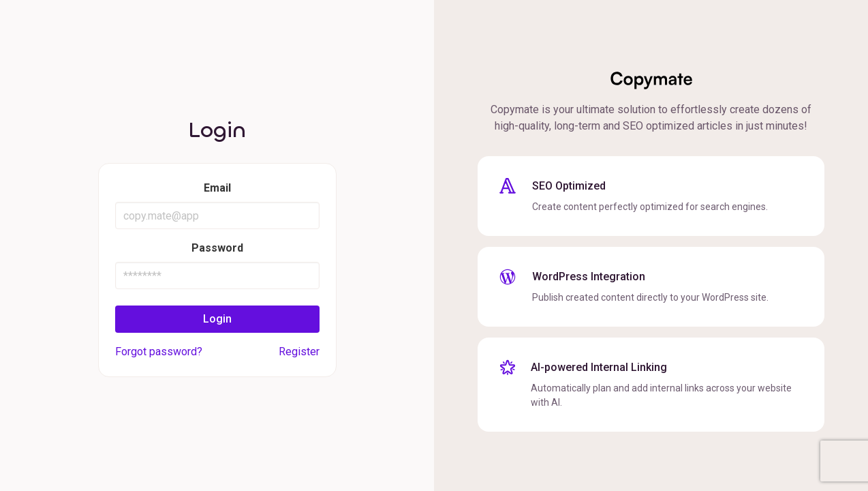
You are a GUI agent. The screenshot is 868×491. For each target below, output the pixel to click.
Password (217, 248)
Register (299, 352)
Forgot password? (159, 352)
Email (217, 188)
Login (217, 319)
